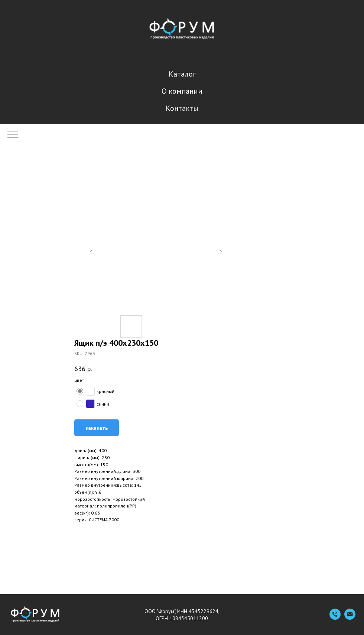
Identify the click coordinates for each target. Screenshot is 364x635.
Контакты (182, 108)
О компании (182, 91)
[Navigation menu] (13, 135)
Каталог (182, 74)
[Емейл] (350, 618)
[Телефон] (335, 618)
